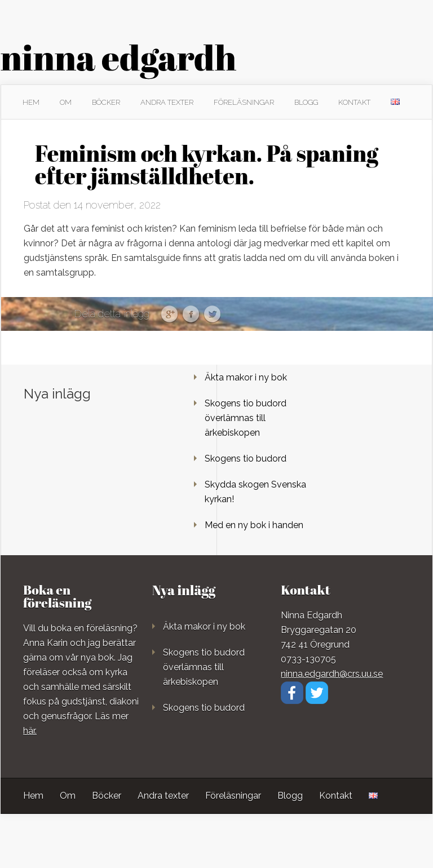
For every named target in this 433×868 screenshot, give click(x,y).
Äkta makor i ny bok (246, 377)
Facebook (191, 315)
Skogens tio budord (246, 459)
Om (66, 102)
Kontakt (354, 102)
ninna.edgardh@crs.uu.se (332, 674)
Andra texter (167, 102)
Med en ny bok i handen (254, 525)
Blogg (306, 102)
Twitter (212, 315)
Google (169, 315)
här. (30, 731)
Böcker (106, 102)
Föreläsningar (244, 102)
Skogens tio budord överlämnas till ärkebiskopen (246, 418)
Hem (31, 102)
